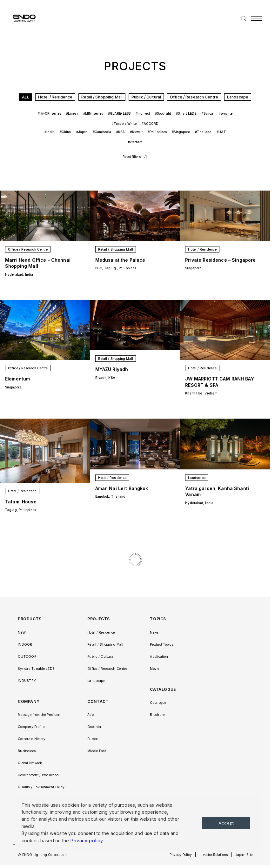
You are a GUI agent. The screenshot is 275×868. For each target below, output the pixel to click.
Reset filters (131, 157)
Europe (93, 739)
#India (50, 132)
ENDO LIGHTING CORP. (21, 18)
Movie (154, 669)
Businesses (27, 751)
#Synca (208, 113)
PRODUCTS (30, 619)
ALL (26, 97)
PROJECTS (99, 619)
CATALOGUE (163, 689)
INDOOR (25, 644)
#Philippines (157, 132)
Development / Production (38, 775)
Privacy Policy (181, 855)
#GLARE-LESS (119, 113)
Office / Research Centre (194, 97)
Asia (91, 715)
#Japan (82, 132)
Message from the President (40, 715)
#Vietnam (135, 142)
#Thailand (203, 132)
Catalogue (158, 703)
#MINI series (93, 113)
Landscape (238, 97)
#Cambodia (102, 132)
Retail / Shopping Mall (102, 97)
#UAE (221, 132)
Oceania (94, 727)
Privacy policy (87, 841)
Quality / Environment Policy (41, 787)
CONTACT (98, 701)
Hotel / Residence (55, 97)
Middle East (97, 751)
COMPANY (29, 701)
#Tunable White (124, 124)
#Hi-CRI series (49, 113)
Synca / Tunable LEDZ (36, 669)
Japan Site (244, 855)
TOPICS (158, 619)
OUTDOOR (27, 656)
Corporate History (32, 739)
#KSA (121, 132)
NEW (22, 632)
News (154, 632)
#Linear (72, 113)
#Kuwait (136, 132)
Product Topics (161, 644)
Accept (226, 823)
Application (159, 656)
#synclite (226, 113)
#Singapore (181, 132)
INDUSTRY (27, 681)
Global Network (30, 763)
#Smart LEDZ (186, 113)
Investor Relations (214, 855)
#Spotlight (163, 113)
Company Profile (31, 727)
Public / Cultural (146, 97)
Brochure (157, 715)
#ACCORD (150, 124)
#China (65, 132)
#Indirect (143, 113)
